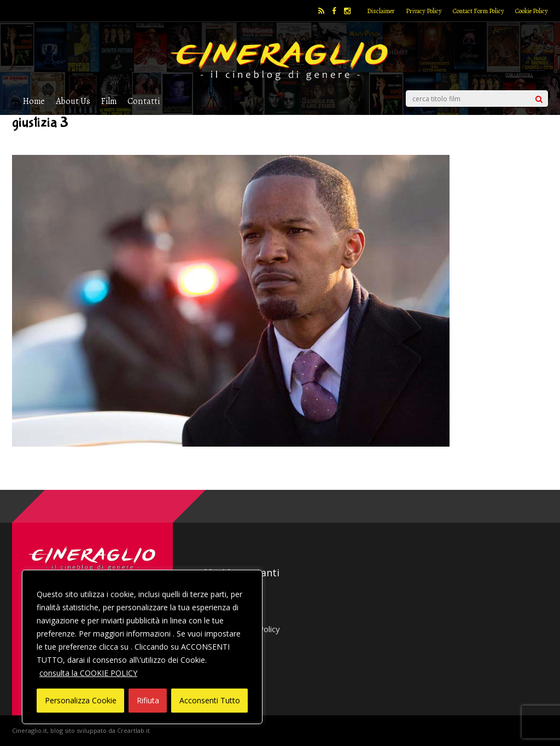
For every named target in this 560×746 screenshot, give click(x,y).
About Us (73, 101)
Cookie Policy (532, 11)
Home (34, 101)
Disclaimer (381, 11)
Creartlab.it (133, 730)
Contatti (144, 101)
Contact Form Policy (479, 11)
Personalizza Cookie (81, 700)
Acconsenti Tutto (210, 700)
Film (109, 101)
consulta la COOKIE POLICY (88, 673)
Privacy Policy (424, 11)
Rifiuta (148, 700)
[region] (142, 647)
